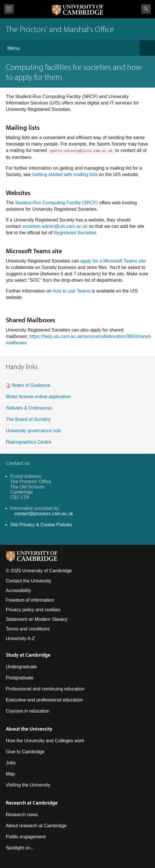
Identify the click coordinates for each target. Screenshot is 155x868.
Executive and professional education (44, 700)
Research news (22, 815)
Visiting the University (28, 785)
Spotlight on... (20, 848)
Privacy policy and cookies (33, 610)
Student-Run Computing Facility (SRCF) (57, 203)
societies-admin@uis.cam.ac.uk (55, 226)
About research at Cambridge (36, 826)
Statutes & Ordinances (29, 408)
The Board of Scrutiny (28, 419)
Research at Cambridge (32, 803)
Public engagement (26, 837)
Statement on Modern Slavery (37, 619)
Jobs (11, 763)
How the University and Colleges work (45, 741)
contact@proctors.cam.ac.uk (43, 514)
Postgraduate (20, 678)
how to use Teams (72, 291)
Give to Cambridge (25, 752)
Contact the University (29, 581)
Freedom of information (30, 600)
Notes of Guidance (31, 385)
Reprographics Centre (29, 442)
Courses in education (28, 711)
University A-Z (20, 638)
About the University (29, 729)
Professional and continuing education (45, 689)
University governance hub (33, 431)
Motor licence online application (38, 397)
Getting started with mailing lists (65, 175)
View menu (9, 9)
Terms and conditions (28, 629)
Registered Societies (75, 233)
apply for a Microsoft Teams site (113, 261)
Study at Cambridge (28, 655)
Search (146, 9)
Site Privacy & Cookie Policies (41, 525)
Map (10, 774)
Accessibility (18, 590)
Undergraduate (21, 667)
